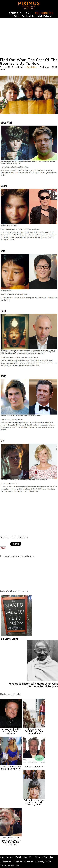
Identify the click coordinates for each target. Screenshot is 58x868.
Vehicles (44, 16)
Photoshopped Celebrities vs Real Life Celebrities (34, 731)
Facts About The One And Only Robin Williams (11, 731)
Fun (15, 16)
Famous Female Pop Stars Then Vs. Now (11, 768)
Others (28, 16)
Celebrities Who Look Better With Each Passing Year (34, 802)
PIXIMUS (29, 3)
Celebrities (44, 13)
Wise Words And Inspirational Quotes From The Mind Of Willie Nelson (11, 841)
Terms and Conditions (24, 862)
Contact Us (5, 862)
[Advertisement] (29, 38)
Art (28, 13)
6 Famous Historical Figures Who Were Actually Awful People (34, 685)
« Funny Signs (9, 639)
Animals (15, 13)
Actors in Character (34, 767)
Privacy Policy (44, 862)
